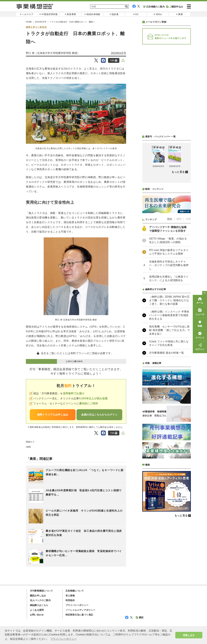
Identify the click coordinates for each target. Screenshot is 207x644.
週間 (179, 219)
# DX (136, 14)
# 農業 (180, 14)
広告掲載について (75, 591)
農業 (29, 447)
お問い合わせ (37, 615)
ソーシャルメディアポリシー (80, 610)
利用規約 (70, 600)
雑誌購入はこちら (39, 605)
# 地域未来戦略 (92, 14)
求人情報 (70, 596)
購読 (140, 617)
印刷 (114, 60)
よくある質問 (37, 610)
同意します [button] (189, 635)
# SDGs (158, 14)
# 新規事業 (70, 14)
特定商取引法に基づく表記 (79, 615)
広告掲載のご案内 (154, 7)
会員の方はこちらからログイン (99, 415)
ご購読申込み (175, 7)
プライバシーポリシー (77, 605)
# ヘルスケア (27, 14)
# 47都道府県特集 (49, 14)
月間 (188, 219)
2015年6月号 (119, 53)
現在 (170, 219)
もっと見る (178, 172)
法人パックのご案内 (40, 600)
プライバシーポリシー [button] (64, 639)
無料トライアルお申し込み (53, 415)
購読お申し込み (38, 596)
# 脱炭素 (114, 14)
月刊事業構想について (41, 591)
